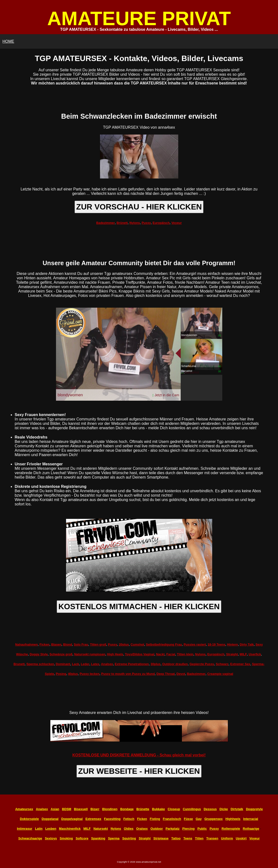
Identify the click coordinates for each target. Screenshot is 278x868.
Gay (199, 819)
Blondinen (110, 809)
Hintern (233, 644)
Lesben (51, 829)
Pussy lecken (90, 674)
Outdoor (156, 829)
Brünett (122, 223)
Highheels (233, 819)
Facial (171, 654)
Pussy (146, 223)
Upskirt (241, 838)
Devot (181, 674)
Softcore (82, 838)
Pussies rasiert (195, 644)
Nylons (135, 223)
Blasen (56, 644)
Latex (95, 664)
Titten (199, 838)
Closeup (174, 809)
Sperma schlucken (40, 664)
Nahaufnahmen (26, 644)
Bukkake (159, 809)
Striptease (161, 838)
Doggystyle (254, 809)
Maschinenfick (70, 829)
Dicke (224, 809)
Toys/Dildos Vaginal (140, 654)
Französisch (172, 819)
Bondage (127, 809)
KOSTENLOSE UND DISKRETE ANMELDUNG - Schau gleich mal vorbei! (139, 755)
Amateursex (24, 809)
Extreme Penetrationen (132, 664)
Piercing (189, 829)
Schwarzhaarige (30, 838)
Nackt (160, 654)
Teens (188, 838)
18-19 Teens (216, 644)
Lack (75, 664)
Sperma (114, 838)
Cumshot (137, 644)
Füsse (188, 819)
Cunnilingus (192, 809)
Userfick (255, 654)
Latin (39, 829)
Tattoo (176, 838)
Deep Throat (166, 674)
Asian (55, 809)
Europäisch (161, 223)
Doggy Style (39, 654)
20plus (124, 644)
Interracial (250, 819)
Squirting (129, 838)
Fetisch (129, 819)
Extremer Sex (240, 664)
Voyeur (177, 223)
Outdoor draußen (175, 664)
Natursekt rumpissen (90, 654)
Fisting (155, 819)
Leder (85, 664)
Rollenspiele (231, 829)
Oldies (129, 829)
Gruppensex (214, 819)
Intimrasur (25, 829)
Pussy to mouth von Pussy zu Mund (128, 674)
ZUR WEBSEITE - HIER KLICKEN (139, 771)
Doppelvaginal (72, 819)
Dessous (210, 809)
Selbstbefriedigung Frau (164, 644)
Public (202, 829)
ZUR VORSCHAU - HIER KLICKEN (139, 207)
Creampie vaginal (220, 674)
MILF (243, 654)
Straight (232, 654)
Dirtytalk (237, 809)
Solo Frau (81, 644)
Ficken (45, 644)
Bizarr (95, 809)
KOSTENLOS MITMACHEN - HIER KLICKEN (139, 607)
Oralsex (142, 829)
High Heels (115, 654)
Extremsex (93, 819)
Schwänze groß (61, 654)
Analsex (107, 664)
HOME (8, 41)
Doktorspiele (29, 819)
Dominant (63, 664)
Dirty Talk (247, 644)
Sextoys (51, 838)
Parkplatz (172, 829)
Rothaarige (251, 829)
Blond (67, 644)
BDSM (67, 809)
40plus (73, 674)
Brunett (19, 664)
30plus (156, 664)
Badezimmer (106, 223)
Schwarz (222, 664)
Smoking (66, 838)
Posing (61, 674)
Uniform (227, 838)
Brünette (143, 809)
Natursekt (101, 829)
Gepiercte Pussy (202, 664)
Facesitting (112, 819)
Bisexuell (81, 809)
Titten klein (185, 654)
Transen (212, 838)
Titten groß (98, 644)
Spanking (98, 838)
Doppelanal (50, 819)
